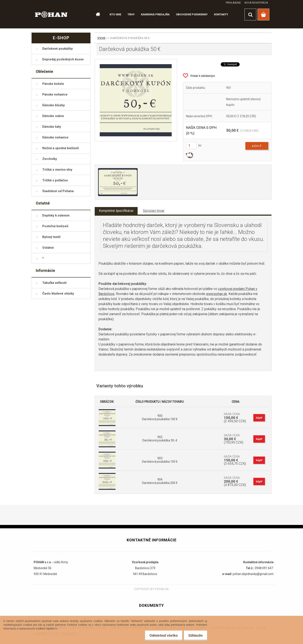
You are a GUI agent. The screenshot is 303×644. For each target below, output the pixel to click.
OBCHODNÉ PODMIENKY (192, 14)
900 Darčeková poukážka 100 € (160, 417)
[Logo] (51, 14)
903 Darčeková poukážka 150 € (160, 460)
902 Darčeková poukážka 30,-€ (160, 439)
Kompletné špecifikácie (116, 211)
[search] (250, 15)
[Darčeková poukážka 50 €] (136, 100)
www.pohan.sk (217, 294)
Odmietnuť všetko (161, 635)
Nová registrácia (256, 3)
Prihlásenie (233, 3)
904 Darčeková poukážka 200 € (160, 481)
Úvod (101, 38)
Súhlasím (195, 635)
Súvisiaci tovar (154, 211)
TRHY (131, 14)
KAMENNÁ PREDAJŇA (155, 14)
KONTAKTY (221, 14)
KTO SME (115, 14)
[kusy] (191, 145)
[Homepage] (96, 15)
